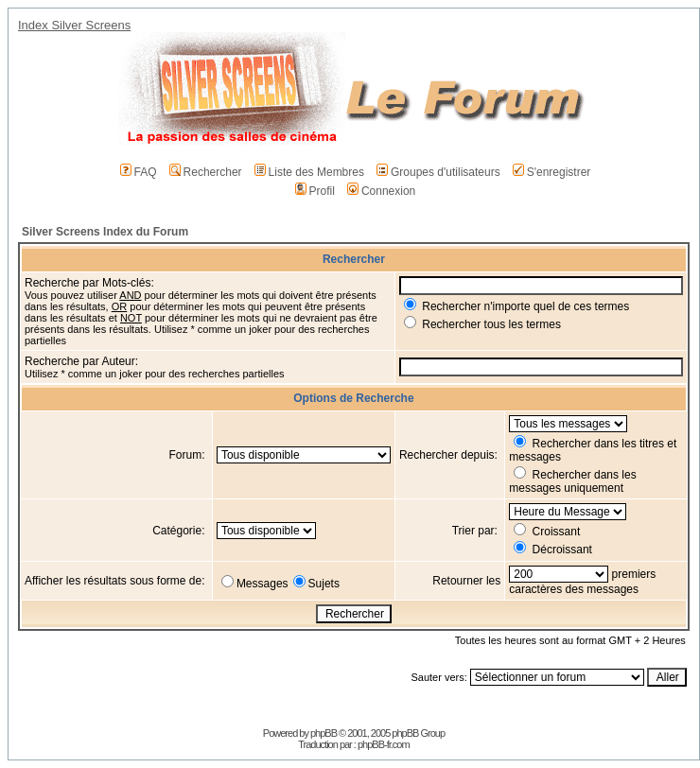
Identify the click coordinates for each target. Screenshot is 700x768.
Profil (315, 191)
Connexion (381, 191)
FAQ (139, 172)
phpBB (324, 733)
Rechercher (206, 172)
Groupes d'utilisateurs (438, 172)
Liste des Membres (309, 172)
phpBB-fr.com (384, 744)
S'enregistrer (552, 172)
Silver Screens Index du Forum (105, 232)
